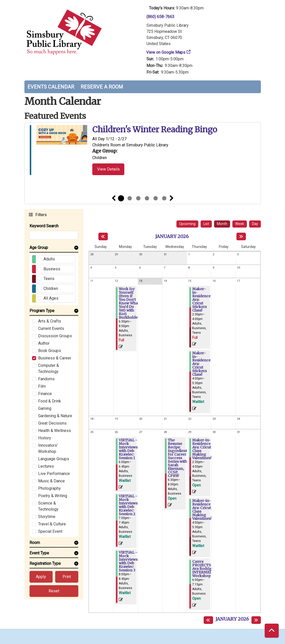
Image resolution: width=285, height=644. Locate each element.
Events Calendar (51, 87)
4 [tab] (147, 198)
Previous (114, 198)
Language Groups (54, 459)
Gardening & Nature (55, 416)
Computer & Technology (49, 368)
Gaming (45, 408)
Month (222, 224)
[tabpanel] (143, 151)
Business (52, 269)
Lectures (46, 466)
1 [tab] (121, 198)
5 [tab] (156, 198)
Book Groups (50, 351)
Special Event (50, 531)
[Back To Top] (272, 631)
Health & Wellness (55, 431)
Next (172, 198)
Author (44, 343)
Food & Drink (50, 401)
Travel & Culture (52, 524)
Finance (45, 394)
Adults (49, 259)
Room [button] (35, 543)
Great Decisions (52, 423)
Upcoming (187, 224)
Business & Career (55, 358)
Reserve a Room (102, 87)
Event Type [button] (39, 553)
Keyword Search (44, 226)
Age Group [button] (39, 248)
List (206, 224)
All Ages (51, 298)
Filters (40, 214)
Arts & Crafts (50, 321)
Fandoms (46, 379)
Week (240, 224)
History (45, 438)
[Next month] (241, 236)
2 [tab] (130, 198)
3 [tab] (138, 198)
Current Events (51, 328)
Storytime (47, 517)
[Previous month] (103, 236)
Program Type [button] (42, 311)
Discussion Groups (55, 336)
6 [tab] (164, 198)
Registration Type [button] (45, 563)
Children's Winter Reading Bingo (155, 130)
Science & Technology (48, 506)
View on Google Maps (166, 52)
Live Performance (54, 474)
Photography (49, 488)
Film (42, 386)
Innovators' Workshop (48, 448)
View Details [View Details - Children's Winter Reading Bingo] (108, 169)
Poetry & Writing (53, 496)
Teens (49, 279)
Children (51, 289)
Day (255, 224)
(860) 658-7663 (160, 17)
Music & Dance (51, 481)
